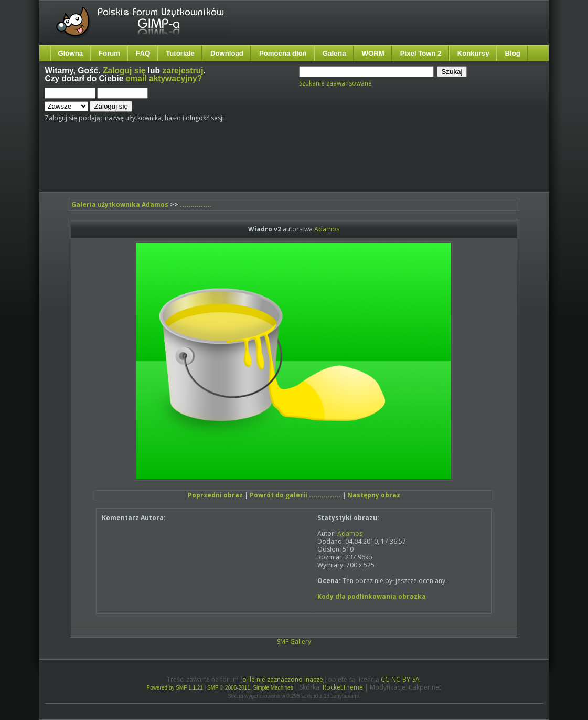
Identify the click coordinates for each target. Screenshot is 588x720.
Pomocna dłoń (283, 53)
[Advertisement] (241, 161)
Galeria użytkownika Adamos (120, 204)
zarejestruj (183, 71)
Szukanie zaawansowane (335, 83)
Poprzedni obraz (215, 495)
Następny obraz (374, 495)
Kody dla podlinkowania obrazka (372, 596)
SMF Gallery (294, 642)
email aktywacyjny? (164, 78)
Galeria (334, 53)
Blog (512, 53)
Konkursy (473, 53)
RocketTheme (343, 687)
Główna (70, 53)
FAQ (143, 53)
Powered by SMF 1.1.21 (175, 688)
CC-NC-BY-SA (400, 679)
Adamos (327, 229)
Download (227, 53)
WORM (373, 53)
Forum (109, 53)
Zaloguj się (124, 71)
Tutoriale (180, 53)
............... (196, 204)
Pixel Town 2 (421, 53)
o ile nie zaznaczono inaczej (284, 679)
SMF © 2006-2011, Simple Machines (250, 688)
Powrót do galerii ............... (295, 495)
